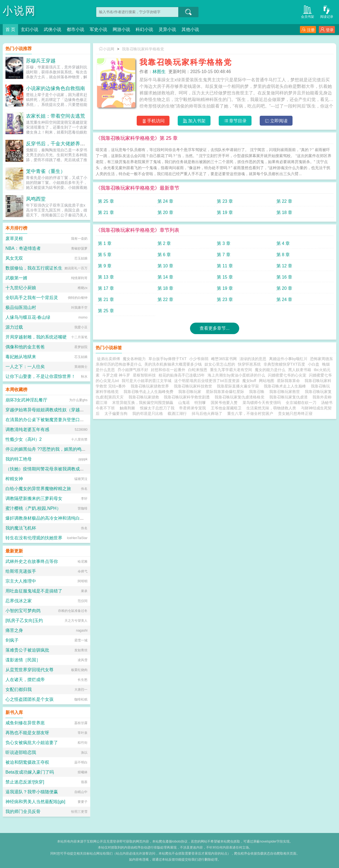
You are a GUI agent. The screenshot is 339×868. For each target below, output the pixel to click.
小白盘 (314, 364)
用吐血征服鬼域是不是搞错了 (34, 591)
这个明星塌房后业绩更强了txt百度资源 (207, 381)
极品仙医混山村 (21, 307)
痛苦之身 (14, 630)
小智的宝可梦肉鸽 (23, 611)
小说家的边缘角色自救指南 (55, 88)
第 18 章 (284, 212)
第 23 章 (225, 201)
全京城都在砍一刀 (301, 403)
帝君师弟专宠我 (192, 408)
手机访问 (153, 121)
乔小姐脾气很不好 (133, 370)
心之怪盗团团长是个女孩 (30, 699)
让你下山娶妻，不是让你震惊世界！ (40, 376)
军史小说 (98, 29)
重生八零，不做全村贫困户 (250, 413)
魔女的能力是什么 (270, 370)
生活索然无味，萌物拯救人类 (271, 408)
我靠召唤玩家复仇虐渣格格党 (241, 397)
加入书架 (194, 121)
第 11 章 (225, 266)
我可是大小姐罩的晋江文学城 (147, 381)
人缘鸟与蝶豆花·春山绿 (28, 317)
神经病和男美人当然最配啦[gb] (35, 802)
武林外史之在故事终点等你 (32, 561)
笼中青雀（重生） (46, 171)
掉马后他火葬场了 (207, 413)
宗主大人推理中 (21, 581)
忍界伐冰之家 (19, 601)
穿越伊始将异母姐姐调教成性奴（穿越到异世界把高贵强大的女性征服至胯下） (82, 410)
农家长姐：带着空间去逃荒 (55, 116)
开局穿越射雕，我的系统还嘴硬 (36, 337)
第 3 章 (224, 243)
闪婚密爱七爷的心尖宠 (287, 375)
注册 (308, 30)
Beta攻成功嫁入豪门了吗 (30, 772)
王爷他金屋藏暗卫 (226, 408)
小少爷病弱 (199, 359)
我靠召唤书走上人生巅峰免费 (150, 392)
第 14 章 (166, 277)
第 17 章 (106, 288)
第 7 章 (224, 255)
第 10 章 (166, 266)
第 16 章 (284, 277)
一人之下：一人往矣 (25, 367)
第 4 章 (283, 243)
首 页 (10, 29)
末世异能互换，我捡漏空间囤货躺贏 (143, 403)
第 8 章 (283, 255)
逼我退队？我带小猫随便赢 (32, 792)
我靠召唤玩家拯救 (145, 397)
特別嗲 (200, 403)
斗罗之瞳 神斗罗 (116, 375)
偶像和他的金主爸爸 (25, 347)
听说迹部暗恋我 (21, 752)
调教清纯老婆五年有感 (27, 429)
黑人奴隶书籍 (300, 370)
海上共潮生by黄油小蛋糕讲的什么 (236, 375)
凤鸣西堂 (36, 199)
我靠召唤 (258, 392)
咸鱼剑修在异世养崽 (25, 723)
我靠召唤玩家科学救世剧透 (188, 397)
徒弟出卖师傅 (109, 359)
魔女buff (249, 381)
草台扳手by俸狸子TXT (167, 359)
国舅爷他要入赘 (224, 403)
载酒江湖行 (177, 413)
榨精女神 (14, 479)
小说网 (20, 11)
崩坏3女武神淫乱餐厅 (26, 400)
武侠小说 (52, 29)
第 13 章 (106, 277)
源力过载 (14, 327)
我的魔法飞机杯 (21, 528)
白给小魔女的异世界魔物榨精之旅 (38, 489)
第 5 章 (105, 255)
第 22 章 (284, 201)
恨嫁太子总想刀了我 (157, 408)
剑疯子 (12, 640)
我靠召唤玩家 (191, 392)
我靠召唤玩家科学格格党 (143, 49)
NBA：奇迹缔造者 (23, 248)
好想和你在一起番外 (168, 370)
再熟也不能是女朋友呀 (27, 733)
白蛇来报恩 (198, 370)
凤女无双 (14, 258)
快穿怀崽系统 (249, 364)
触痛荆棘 (127, 408)
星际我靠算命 (290, 381)
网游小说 (121, 29)
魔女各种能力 (134, 359)
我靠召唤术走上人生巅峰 (286, 386)
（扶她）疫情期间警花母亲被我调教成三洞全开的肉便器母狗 (65, 469)
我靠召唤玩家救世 (286, 392)
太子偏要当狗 (116, 413)
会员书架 (308, 11)
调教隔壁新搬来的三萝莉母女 (34, 498)
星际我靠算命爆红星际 (226, 392)
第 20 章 (166, 212)
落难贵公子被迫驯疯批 (27, 650)
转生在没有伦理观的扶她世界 (34, 538)
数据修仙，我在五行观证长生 (34, 268)
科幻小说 (144, 29)
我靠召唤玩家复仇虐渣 (290, 397)
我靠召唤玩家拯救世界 (151, 386)
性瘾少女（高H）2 (24, 439)
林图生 (159, 72)
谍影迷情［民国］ (23, 660)
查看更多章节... (214, 328)
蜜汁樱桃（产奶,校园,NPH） (33, 508)
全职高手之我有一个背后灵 (32, 298)
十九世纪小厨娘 (21, 288)
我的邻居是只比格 (148, 413)
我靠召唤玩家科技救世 (194, 386)
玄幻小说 (30, 29)
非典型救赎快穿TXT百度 (284, 364)
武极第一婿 (16, 278)
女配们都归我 (19, 689)
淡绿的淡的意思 (253, 359)
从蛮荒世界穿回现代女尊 (30, 670)
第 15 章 (225, 277)
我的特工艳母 (19, 459)
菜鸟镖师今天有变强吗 (262, 403)
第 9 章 (105, 266)
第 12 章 (284, 266)
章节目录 (235, 121)
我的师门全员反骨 (23, 811)
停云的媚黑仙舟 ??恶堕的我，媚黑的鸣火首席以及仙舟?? (61, 449)
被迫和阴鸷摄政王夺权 (27, 762)
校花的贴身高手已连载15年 (182, 375)
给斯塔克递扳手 (21, 571)
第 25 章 (106, 201)
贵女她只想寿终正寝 (295, 413)
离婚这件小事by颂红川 (288, 359)
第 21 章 (106, 212)
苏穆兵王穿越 (41, 61)
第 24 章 (166, 201)
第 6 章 (164, 255)
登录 (327, 30)
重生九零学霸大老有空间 (231, 370)
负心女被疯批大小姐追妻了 (32, 743)
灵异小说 (167, 29)
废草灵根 (14, 238)
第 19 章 (225, 212)
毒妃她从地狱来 (21, 357)
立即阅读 (276, 121)
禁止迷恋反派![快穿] (25, 782)
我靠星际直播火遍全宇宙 (239, 386)
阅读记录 (327, 11)
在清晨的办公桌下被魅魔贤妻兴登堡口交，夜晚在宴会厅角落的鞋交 (71, 420)
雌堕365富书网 (224, 359)
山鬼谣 (184, 403)
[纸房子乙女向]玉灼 (24, 620)
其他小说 (190, 29)
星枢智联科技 (144, 375)
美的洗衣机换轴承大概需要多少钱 (173, 364)
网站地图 (267, 381)
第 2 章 (164, 243)
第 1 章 (105, 243)
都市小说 (75, 29)
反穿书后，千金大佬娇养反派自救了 (65, 144)
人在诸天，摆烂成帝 (25, 680)
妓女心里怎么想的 (220, 364)
